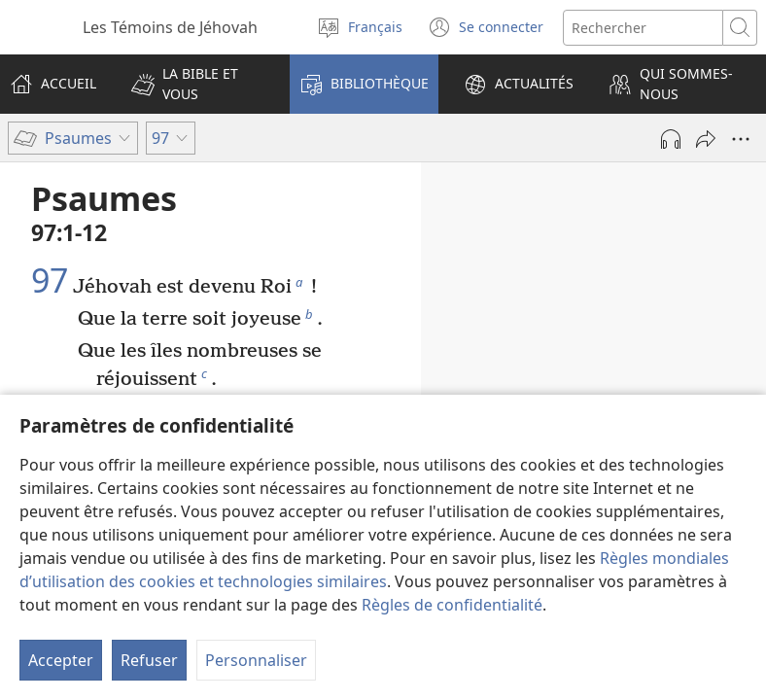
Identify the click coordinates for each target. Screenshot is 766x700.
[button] (198, 84)
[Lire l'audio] (671, 139)
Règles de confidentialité (452, 605)
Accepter (61, 660)
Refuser (149, 660)
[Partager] (706, 139)
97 (50, 281)
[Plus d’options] (741, 139)
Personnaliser (256, 660)
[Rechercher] (643, 28)
